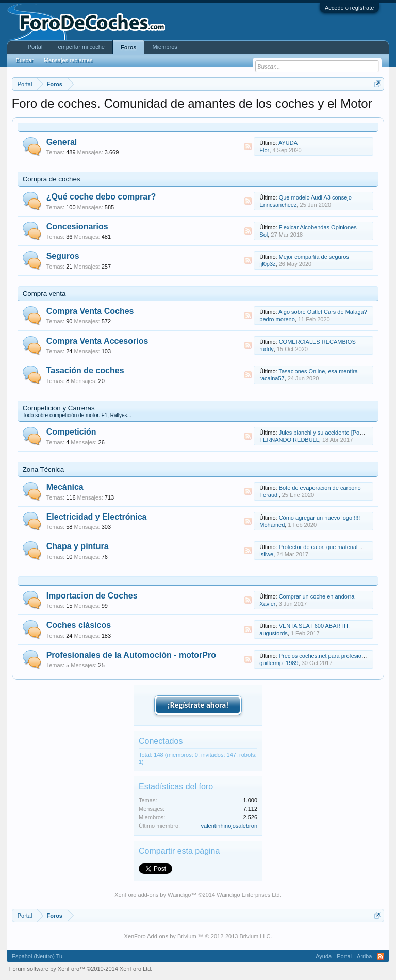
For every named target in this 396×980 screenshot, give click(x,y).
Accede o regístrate (349, 8)
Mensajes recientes (68, 60)
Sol (263, 235)
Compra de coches (52, 179)
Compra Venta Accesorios (97, 341)
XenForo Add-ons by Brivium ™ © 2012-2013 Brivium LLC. (198, 936)
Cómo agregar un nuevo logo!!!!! (320, 518)
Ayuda (324, 956)
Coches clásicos (79, 625)
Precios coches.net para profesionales (327, 656)
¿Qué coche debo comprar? (101, 197)
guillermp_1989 (279, 663)
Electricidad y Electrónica (97, 517)
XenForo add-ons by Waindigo (153, 895)
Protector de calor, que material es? (324, 547)
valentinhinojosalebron (229, 826)
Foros (129, 47)
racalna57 (272, 378)
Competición (71, 432)
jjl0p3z (267, 264)
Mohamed (272, 525)
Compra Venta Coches (90, 311)
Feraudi (269, 495)
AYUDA (288, 143)
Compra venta (44, 294)
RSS (248, 146)
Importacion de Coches (92, 596)
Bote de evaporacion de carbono (320, 488)
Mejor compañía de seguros (314, 257)
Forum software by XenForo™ (81, 969)
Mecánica (65, 487)
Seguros (63, 256)
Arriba (364, 956)
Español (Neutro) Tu (37, 956)
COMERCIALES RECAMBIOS (317, 342)
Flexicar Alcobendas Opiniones (318, 227)
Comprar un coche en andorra (317, 596)
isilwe (266, 554)
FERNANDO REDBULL (289, 440)
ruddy (267, 349)
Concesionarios (77, 227)
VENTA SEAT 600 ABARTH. (314, 626)
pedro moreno (277, 319)
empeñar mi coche (81, 47)
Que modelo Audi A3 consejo (315, 197)
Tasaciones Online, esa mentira (318, 371)
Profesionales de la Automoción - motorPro (131, 655)
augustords (273, 633)
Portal (35, 47)
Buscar (25, 60)
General (62, 142)
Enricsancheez (278, 205)
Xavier (267, 604)
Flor (264, 150)
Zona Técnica (44, 469)
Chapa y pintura (78, 546)
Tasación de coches (85, 370)
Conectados (161, 741)
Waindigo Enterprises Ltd (248, 895)
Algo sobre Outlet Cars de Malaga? (323, 312)
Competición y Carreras (59, 408)
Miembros (164, 47)
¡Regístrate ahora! (198, 705)
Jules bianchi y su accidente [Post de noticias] (337, 433)
